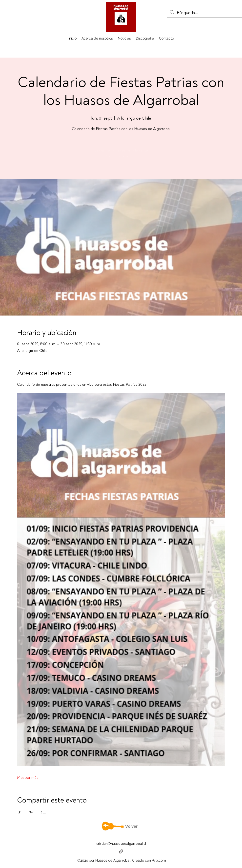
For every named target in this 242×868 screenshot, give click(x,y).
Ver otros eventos (121, 156)
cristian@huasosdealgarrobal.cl (121, 844)
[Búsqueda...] (204, 13)
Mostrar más (28, 778)
